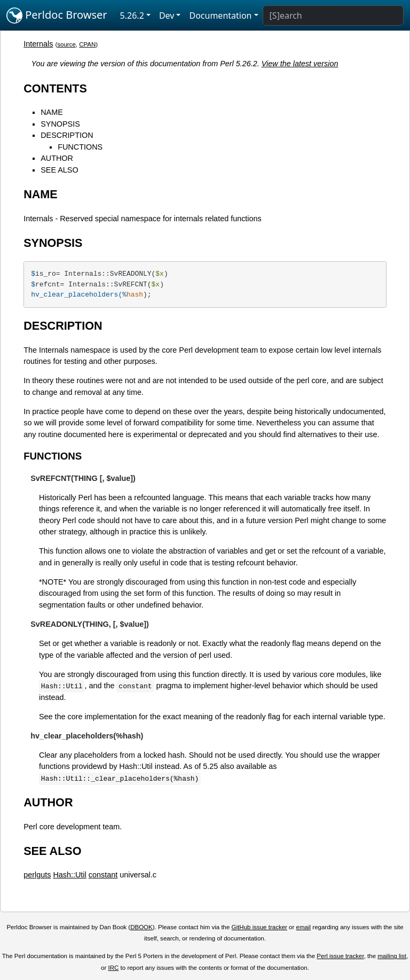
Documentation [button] (220, 15)
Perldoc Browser (57, 15)
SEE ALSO (59, 170)
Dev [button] (167, 15)
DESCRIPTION (67, 135)
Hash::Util (69, 875)
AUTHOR (57, 158)
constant (103, 875)
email (304, 927)
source (66, 44)
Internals (38, 44)
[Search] (333, 15)
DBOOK (141, 927)
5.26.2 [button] (132, 15)
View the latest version (300, 64)
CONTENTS (55, 88)
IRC (114, 968)
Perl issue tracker (340, 956)
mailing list (392, 956)
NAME (52, 112)
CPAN (87, 44)
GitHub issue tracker (259, 927)
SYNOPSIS (60, 124)
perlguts (37, 875)
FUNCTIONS (80, 147)
